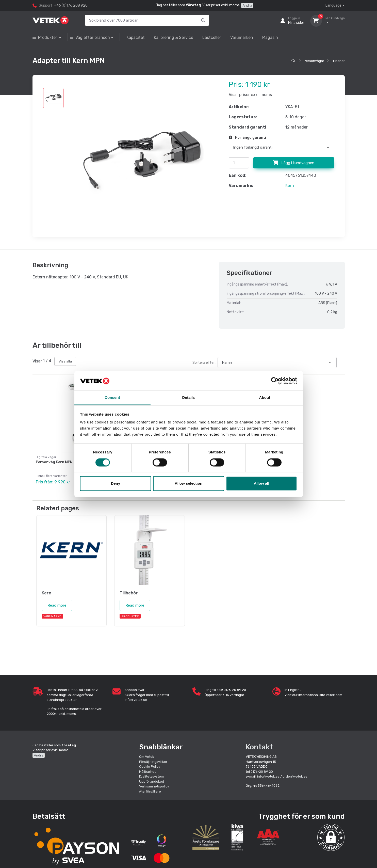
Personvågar (314, 61)
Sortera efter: (204, 363)
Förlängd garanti (247, 138)
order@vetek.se (295, 774)
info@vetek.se (136, 697)
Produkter (45, 37)
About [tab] (265, 398)
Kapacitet (136, 37)
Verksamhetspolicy (154, 784)
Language (333, 5)
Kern (290, 186)
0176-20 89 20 (262, 769)
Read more (57, 602)
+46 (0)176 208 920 (71, 5)
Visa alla (65, 361)
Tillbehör (338, 61)
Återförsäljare (150, 788)
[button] (331, 834)
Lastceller (212, 37)
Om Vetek (147, 754)
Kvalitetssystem (151, 774)
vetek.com (334, 692)
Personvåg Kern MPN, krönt (60, 462)
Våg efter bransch (90, 37)
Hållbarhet (147, 769)
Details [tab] (189, 398)
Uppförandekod (152, 778)
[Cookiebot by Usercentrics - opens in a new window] (275, 381)
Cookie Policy (150, 764)
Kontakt (259, 744)
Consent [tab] (112, 398)
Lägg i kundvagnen (294, 163)
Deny (116, 484)
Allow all (262, 484)
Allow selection (188, 484)
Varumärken (242, 37)
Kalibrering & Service (174, 37)
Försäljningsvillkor (153, 759)
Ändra (247, 5)
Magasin (270, 37)
